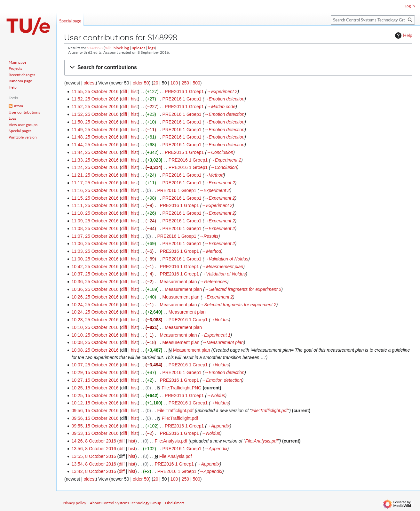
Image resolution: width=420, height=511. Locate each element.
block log (121, 48)
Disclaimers (175, 503)
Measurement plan (178, 282)
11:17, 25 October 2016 (95, 183)
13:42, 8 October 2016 (94, 471)
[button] (238, 68)
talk (108, 48)
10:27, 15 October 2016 (95, 380)
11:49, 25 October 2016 (95, 130)
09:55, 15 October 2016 (95, 426)
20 (156, 83)
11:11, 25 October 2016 (95, 205)
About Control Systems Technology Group (126, 503)
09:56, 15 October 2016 (95, 411)
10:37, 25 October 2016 (95, 274)
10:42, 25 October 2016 (95, 267)
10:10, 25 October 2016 (95, 327)
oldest (89, 83)
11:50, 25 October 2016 (95, 122)
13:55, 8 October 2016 (94, 456)
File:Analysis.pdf (171, 441)
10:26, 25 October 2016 (95, 297)
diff (124, 92)
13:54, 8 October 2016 (94, 464)
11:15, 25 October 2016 (95, 198)
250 (185, 83)
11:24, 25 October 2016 (95, 167)
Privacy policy (74, 503)
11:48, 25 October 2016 (95, 137)
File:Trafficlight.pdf (175, 411)
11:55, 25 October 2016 (95, 92)
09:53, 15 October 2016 (95, 433)
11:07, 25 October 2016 (95, 236)
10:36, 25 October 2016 (95, 282)
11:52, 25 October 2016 (95, 99)
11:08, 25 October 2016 (95, 228)
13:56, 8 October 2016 (94, 449)
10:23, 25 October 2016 (95, 320)
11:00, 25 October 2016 (95, 259)
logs (151, 48)
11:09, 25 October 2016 (95, 221)
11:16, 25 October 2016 (95, 190)
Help (403, 36)
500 (196, 83)
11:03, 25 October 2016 (95, 251)
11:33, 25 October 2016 (95, 160)
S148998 (95, 48)
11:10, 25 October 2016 (95, 213)
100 (174, 83)
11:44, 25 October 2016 (95, 145)
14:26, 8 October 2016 (94, 441)
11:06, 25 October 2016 (95, 244)
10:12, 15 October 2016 (95, 403)
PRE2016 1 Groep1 (184, 92)
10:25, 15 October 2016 (95, 388)
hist (134, 92)
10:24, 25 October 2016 (95, 305)
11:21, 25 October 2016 (95, 175)
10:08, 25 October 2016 (95, 342)
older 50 (141, 83)
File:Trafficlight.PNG (181, 388)
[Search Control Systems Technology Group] (373, 20)
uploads (139, 48)
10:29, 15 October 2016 (95, 372)
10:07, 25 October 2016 (95, 365)
